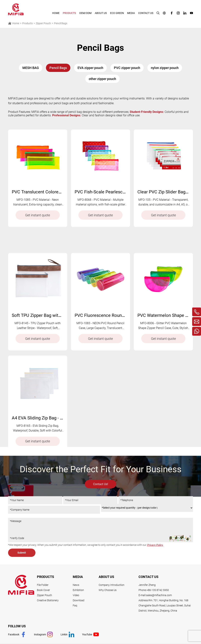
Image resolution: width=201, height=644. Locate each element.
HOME (56, 13)
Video (76, 595)
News (76, 585)
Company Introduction (112, 585)
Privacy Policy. (155, 545)
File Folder (43, 585)
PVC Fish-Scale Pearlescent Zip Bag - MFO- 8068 (122, 192)
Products (69, 13)
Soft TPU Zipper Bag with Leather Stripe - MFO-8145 (62, 342)
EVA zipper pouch (90, 68)
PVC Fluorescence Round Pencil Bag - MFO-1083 (122, 342)
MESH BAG (31, 68)
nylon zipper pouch (165, 68)
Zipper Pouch (43, 23)
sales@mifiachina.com (159, 595)
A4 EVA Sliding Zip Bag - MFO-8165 (46, 445)
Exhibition (78, 590)
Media (131, 13)
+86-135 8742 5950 (158, 590)
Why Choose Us (108, 590)
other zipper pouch (102, 79)
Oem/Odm (85, 13)
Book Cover (43, 590)
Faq (75, 605)
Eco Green (117, 13)
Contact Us (146, 13)
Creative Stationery (48, 600)
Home (14, 23)
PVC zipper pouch (127, 68)
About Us (101, 13)
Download (79, 600)
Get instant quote (38, 215)
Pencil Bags (61, 23)
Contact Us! (101, 495)
